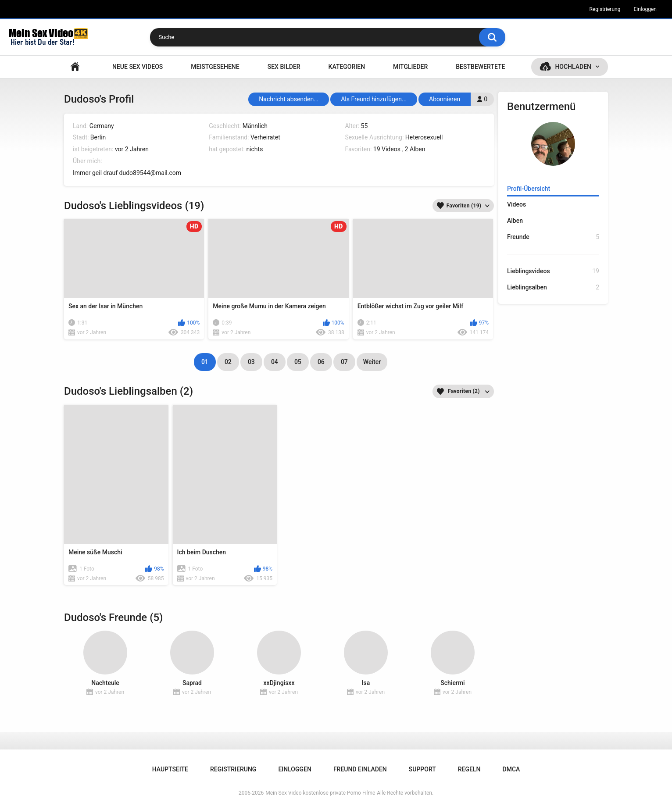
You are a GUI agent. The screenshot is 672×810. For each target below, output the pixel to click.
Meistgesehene (215, 67)
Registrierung (605, 9)
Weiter (372, 362)
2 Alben (415, 149)
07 (344, 362)
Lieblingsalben (553, 287)
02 (228, 362)
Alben (515, 221)
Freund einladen (360, 769)
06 (321, 362)
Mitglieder (410, 67)
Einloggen (645, 9)
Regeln (469, 769)
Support (422, 769)
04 (275, 362)
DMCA (511, 769)
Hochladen (573, 67)
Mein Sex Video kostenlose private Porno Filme (320, 793)
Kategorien (347, 67)
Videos (517, 204)
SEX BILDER (284, 67)
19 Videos (387, 149)
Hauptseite (75, 67)
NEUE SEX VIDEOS (138, 67)
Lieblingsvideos (553, 271)
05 (298, 362)
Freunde (553, 237)
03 (251, 362)
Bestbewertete (480, 67)
